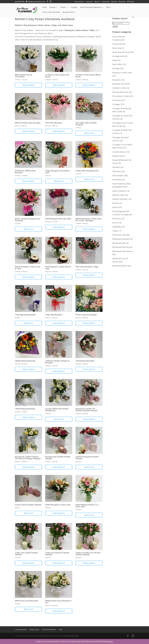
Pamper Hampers (120, 199)
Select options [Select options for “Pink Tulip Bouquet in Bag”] (89, 275)
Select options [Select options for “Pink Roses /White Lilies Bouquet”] (28, 181)
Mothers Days (118, 195)
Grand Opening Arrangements (91, 7)
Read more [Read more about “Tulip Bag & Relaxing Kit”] (28, 323)
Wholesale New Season (123, 251)
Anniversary (117, 44)
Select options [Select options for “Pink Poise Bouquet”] (59, 131)
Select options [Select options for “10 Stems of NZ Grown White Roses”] (89, 85)
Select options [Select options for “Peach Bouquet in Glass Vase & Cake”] (28, 277)
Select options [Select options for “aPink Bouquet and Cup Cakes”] (59, 227)
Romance (116, 219)
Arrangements (119, 56)
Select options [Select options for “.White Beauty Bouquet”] (28, 417)
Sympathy (117, 227)
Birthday (116, 68)
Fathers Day (117, 156)
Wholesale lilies (119, 243)
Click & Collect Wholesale (51, 12)
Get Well (116, 167)
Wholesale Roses (120, 266)
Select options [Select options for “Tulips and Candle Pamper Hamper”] (28, 563)
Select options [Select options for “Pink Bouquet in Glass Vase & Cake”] (59, 277)
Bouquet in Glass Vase (122, 73)
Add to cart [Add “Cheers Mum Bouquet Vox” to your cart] (89, 179)
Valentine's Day (119, 235)
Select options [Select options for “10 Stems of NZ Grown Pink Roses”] (59, 85)
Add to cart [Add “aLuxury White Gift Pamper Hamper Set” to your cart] (59, 419)
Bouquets (117, 80)
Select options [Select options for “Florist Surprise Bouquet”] (89, 323)
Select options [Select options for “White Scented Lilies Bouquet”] (28, 131)
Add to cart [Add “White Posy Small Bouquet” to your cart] (28, 609)
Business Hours (79, 2)
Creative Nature (119, 152)
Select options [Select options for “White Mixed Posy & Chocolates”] (28, 85)
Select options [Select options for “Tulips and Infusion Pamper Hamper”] (59, 563)
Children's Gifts (119, 88)
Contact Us (89, 2)
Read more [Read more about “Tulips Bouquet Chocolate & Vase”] (59, 181)
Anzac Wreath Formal (122, 52)
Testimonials (105, 2)
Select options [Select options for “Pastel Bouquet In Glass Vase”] (59, 513)
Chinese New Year (120, 92)
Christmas (117, 100)
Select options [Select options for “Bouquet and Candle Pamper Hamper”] (59, 467)
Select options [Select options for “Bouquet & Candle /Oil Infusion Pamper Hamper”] (89, 419)
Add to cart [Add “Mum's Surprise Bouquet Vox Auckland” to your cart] (28, 229)
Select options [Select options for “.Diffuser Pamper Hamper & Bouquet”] (59, 371)
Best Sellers (117, 64)
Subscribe (114, 2)
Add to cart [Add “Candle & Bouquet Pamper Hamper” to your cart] (89, 467)
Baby (115, 60)
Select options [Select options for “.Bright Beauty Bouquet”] (28, 369)
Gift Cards (117, 171)
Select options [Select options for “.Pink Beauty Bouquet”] (89, 369)
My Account (122, 2)
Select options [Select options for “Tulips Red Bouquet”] (59, 323)
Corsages (74, 7)
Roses (115, 223)
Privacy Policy (34, 629)
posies (115, 207)
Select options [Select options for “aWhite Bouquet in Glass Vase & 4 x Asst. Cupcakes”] (89, 229)
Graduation (117, 180)
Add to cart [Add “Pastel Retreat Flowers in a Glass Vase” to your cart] (89, 515)
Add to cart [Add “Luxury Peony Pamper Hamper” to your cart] (28, 513)
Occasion (53, 7)
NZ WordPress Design (72, 636)
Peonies (116, 203)
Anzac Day (117, 48)
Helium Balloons (120, 191)
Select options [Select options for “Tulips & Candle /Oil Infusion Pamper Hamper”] (89, 563)
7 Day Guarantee (21, 629)
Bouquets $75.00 (69, 12)
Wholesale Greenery (121, 239)
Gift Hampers (118, 175)
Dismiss (109, 641)
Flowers (63, 7)
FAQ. (61, 629)
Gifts (108, 7)
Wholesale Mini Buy (121, 247)
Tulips (115, 231)
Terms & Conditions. (49, 629)
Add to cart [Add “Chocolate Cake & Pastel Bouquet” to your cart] (89, 133)
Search (115, 27)
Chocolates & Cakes (121, 96)
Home (44, 7)
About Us (97, 2)
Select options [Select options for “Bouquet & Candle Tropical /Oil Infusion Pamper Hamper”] (28, 467)
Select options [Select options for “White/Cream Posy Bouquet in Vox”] (59, 611)
